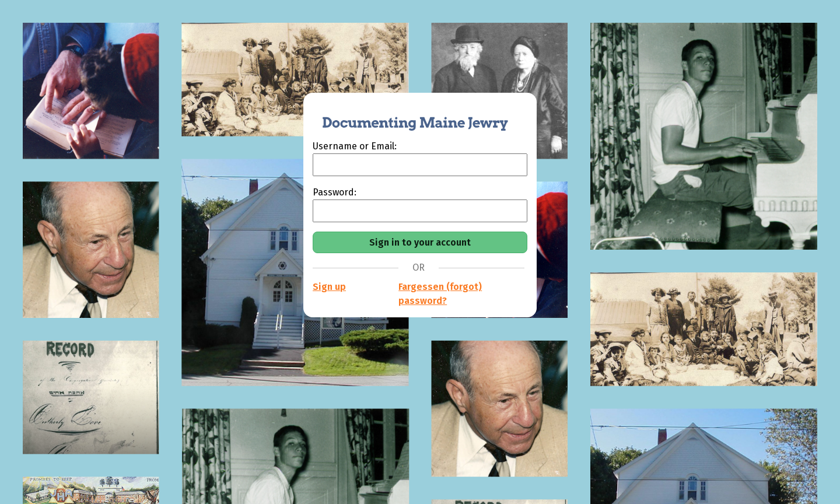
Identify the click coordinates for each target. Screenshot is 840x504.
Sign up (329, 287)
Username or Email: (355, 146)
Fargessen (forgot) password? (440, 294)
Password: (335, 192)
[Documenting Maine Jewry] (409, 116)
